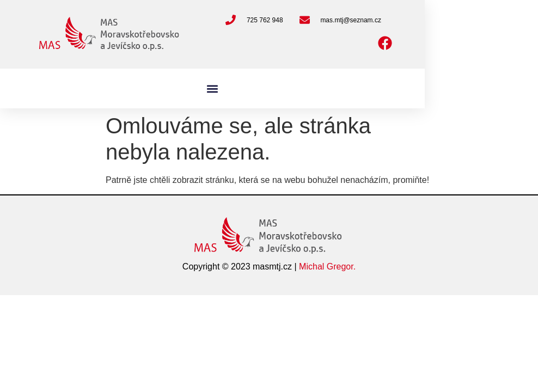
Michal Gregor (326, 267)
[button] (213, 88)
